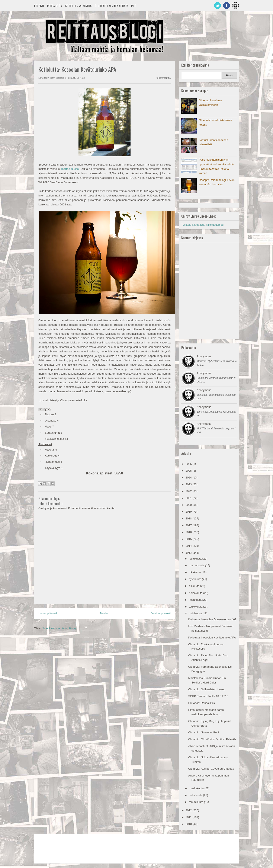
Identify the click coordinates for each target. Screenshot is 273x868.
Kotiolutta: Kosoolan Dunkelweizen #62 (212, 619)
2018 (189, 518)
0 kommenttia (164, 78)
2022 (189, 491)
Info (134, 6)
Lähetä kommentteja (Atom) (59, 628)
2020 (189, 505)
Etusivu (39, 6)
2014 (189, 546)
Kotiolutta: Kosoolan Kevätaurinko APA (212, 638)
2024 (189, 478)
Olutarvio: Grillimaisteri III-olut (206, 689)
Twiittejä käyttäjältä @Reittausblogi (203, 225)
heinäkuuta (196, 593)
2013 (189, 553)
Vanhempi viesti (161, 613)
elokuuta (195, 586)
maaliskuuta (197, 788)
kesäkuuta (196, 600)
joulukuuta (196, 559)
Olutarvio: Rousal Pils (201, 703)
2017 (189, 525)
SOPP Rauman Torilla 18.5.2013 (208, 696)
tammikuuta (197, 802)
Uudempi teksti (48, 613)
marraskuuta (197, 565)
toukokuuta (196, 607)
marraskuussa (70, 169)
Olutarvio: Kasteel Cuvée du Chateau (211, 769)
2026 (189, 464)
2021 (189, 498)
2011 (189, 817)
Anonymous (204, 356)
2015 (189, 539)
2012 (189, 810)
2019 (189, 512)
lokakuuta (195, 572)
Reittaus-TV (55, 6)
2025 (189, 471)
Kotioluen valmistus (78, 6)
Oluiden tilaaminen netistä (111, 6)
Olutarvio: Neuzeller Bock (204, 732)
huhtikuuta (196, 613)
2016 (189, 532)
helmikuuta (196, 795)
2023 (189, 484)
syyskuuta (195, 579)
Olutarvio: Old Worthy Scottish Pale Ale (212, 739)
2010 (189, 824)
